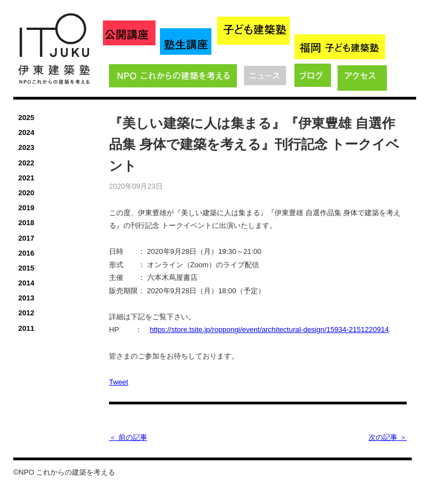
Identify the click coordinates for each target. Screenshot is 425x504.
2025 (26, 118)
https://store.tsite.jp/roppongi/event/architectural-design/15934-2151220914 (269, 329)
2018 (26, 223)
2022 (26, 163)
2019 (26, 208)
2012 (26, 313)
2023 (26, 147)
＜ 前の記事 (128, 437)
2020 (26, 193)
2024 (26, 133)
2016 (26, 253)
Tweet (119, 382)
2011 (26, 328)
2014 (26, 283)
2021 (26, 178)
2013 (26, 298)
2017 (26, 238)
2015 (26, 268)
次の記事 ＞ (388, 437)
